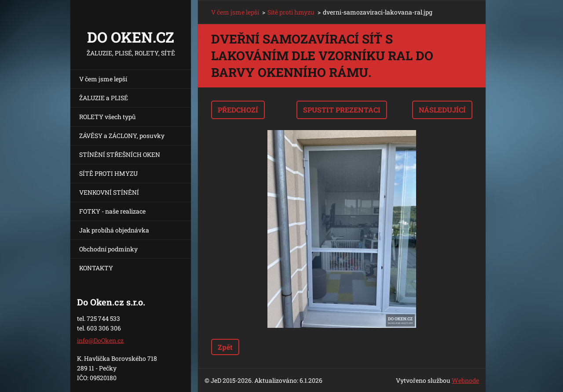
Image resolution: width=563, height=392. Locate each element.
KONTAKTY (96, 268)
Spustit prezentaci (342, 110)
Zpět (225, 347)
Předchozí (238, 110)
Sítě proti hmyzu (291, 12)
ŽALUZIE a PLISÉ (104, 98)
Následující (442, 110)
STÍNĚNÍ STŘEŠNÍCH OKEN (120, 154)
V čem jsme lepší (103, 79)
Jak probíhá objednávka (114, 230)
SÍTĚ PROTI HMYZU (108, 173)
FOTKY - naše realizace (112, 211)
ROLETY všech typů (108, 117)
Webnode (465, 380)
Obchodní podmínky (108, 249)
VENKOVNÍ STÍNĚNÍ (109, 192)
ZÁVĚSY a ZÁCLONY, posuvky (122, 136)
